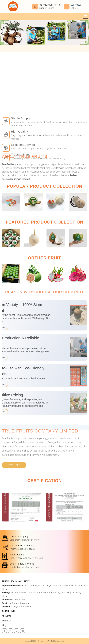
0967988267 (77, 5)
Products (6, 621)
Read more (14, 448)
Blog (4, 625)
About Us (6, 616)
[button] (42, 41)
